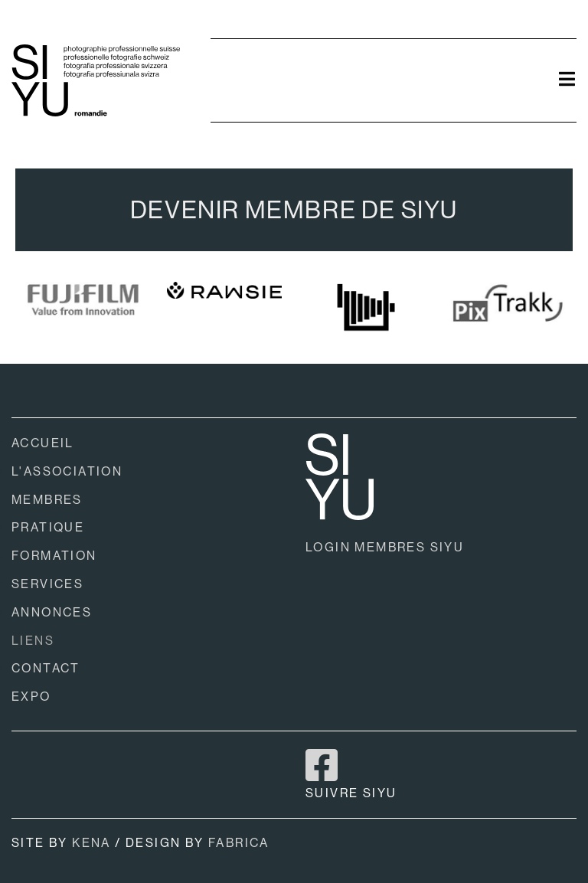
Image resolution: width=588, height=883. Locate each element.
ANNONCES (52, 612)
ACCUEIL (43, 443)
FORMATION (54, 556)
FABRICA (239, 843)
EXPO (31, 697)
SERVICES (47, 584)
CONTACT (46, 668)
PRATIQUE (48, 527)
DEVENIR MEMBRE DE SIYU (294, 210)
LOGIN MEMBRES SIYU (385, 547)
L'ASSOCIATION (67, 471)
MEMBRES (47, 500)
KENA (91, 843)
